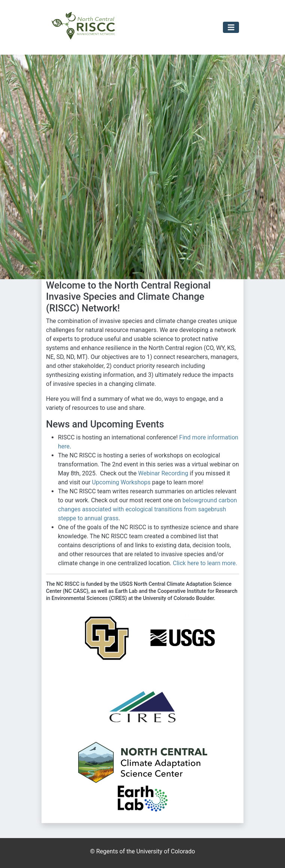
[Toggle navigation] (231, 28)
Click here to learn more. (205, 563)
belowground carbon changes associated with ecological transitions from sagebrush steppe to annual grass (148, 509)
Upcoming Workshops (121, 482)
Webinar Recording (163, 473)
